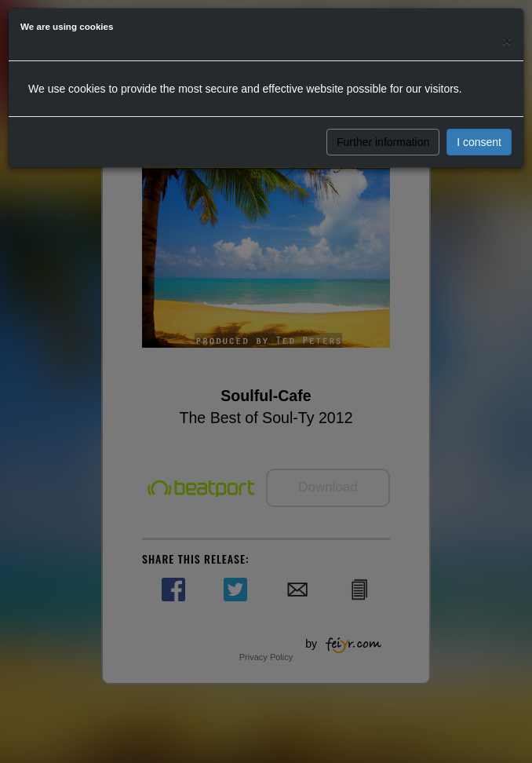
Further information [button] (383, 142)
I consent (479, 142)
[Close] (507, 40)
